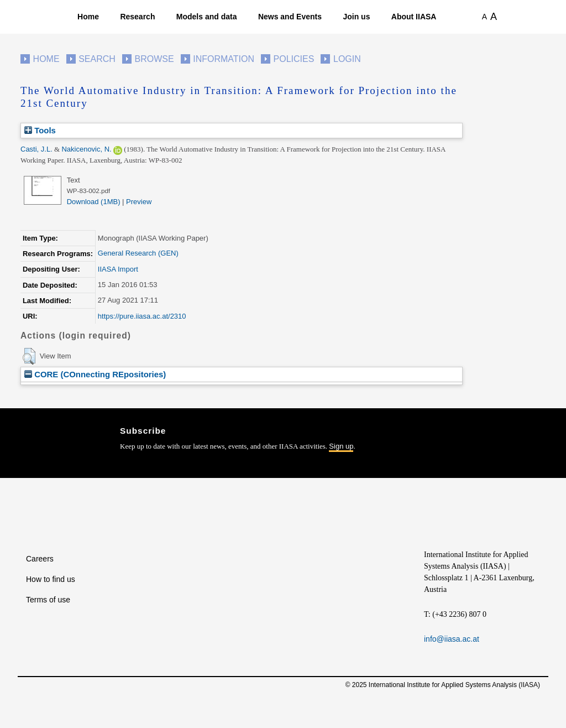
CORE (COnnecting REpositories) (95, 374)
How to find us (51, 579)
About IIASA (414, 17)
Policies (294, 59)
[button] (29, 356)
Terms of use (48, 600)
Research (137, 17)
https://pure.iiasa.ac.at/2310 (142, 316)
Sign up (341, 446)
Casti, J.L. (36, 149)
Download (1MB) (94, 202)
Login (347, 59)
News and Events (290, 17)
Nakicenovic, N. (86, 149)
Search (97, 59)
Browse (154, 59)
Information (224, 59)
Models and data (207, 17)
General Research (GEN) (138, 253)
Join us (356, 17)
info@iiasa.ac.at (452, 639)
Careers (40, 559)
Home (88, 17)
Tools (40, 130)
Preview (139, 202)
